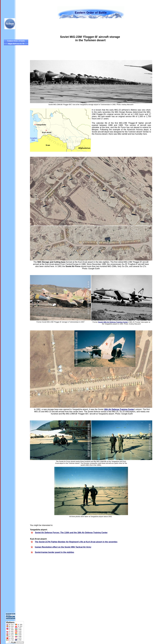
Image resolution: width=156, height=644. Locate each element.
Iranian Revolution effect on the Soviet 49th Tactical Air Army (63, 547)
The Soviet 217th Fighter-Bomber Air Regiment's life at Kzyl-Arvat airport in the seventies (76, 542)
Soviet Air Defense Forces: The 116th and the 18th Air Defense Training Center (71, 533)
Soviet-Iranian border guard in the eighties (54, 552)
